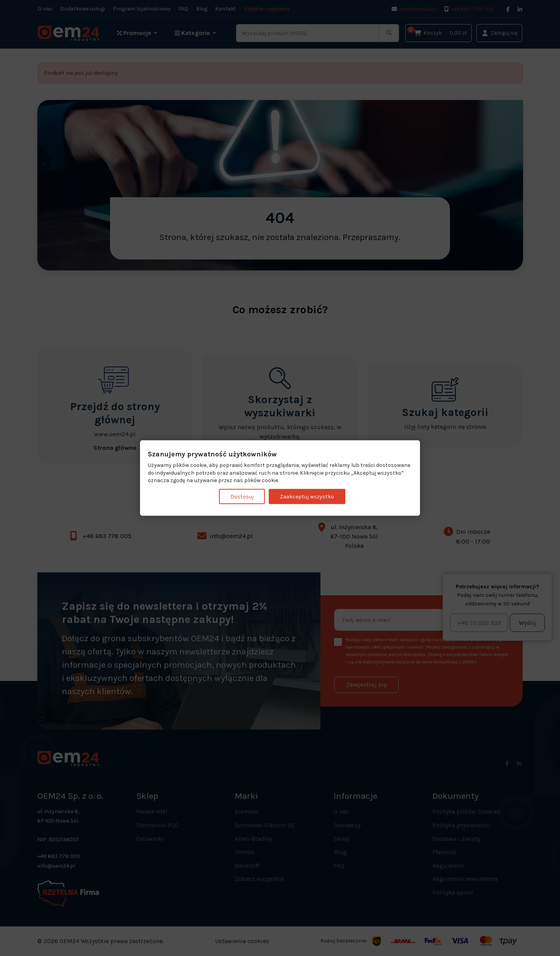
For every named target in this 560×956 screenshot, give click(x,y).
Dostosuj (242, 496)
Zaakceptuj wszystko (307, 496)
